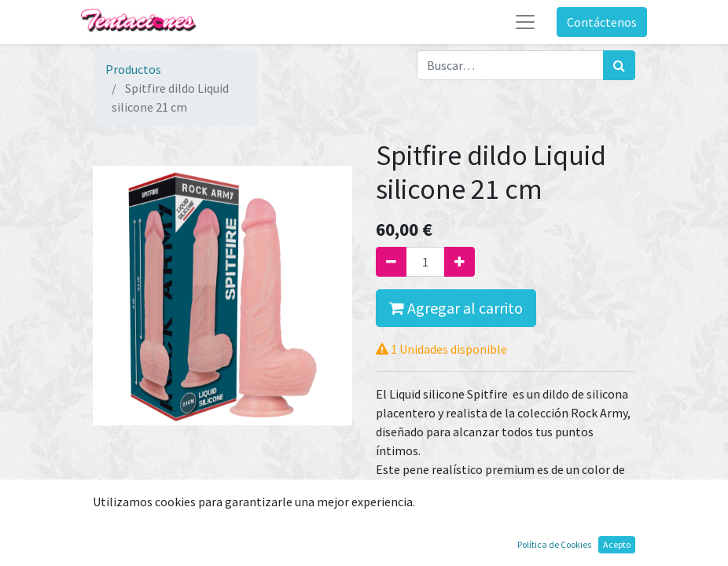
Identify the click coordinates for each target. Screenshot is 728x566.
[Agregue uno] (460, 262)
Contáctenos (602, 22)
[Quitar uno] (391, 262)
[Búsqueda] (619, 65)
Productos (133, 69)
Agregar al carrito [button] (456, 308)
